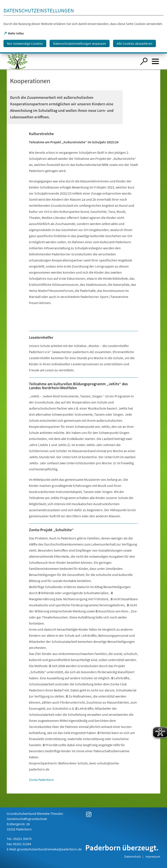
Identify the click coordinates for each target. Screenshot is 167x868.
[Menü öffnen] (155, 61)
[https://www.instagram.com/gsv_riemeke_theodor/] (89, 814)
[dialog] (83, 27)
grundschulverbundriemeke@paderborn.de (49, 849)
